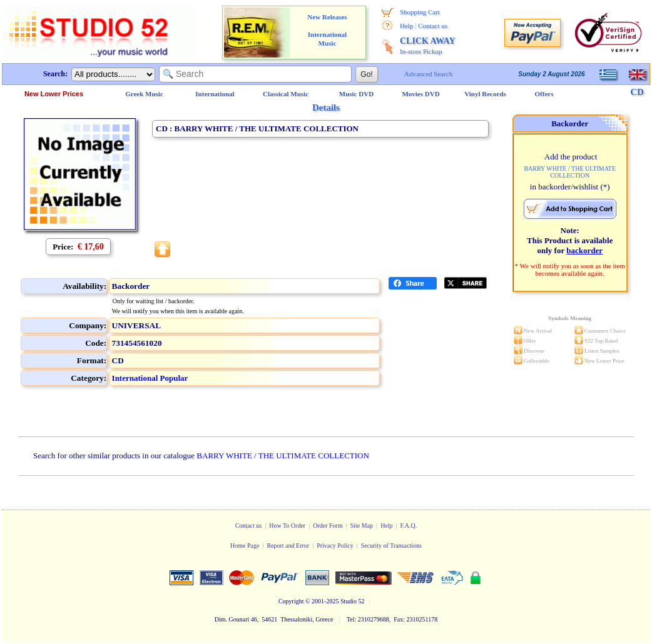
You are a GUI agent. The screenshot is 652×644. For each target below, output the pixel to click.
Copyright (291, 601)
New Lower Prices (54, 94)
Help (406, 26)
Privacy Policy (335, 546)
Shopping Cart (420, 12)
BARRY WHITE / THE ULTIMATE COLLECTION (283, 455)
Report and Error (288, 546)
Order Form (328, 526)
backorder (584, 250)
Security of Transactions (391, 546)
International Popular (150, 378)
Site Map (362, 526)
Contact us (433, 26)
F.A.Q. (409, 526)
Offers (544, 94)
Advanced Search (428, 74)
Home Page (245, 546)
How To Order (287, 526)
